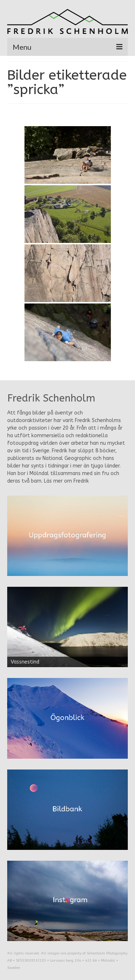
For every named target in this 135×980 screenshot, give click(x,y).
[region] (67, 627)
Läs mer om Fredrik (66, 481)
